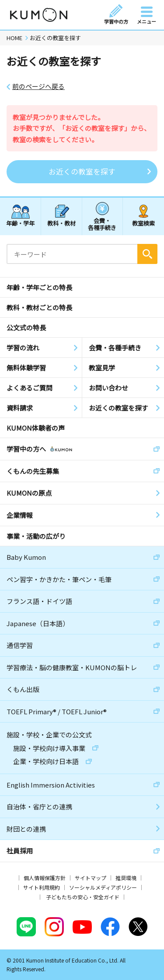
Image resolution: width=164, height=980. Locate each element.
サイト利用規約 (42, 887)
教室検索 (143, 223)
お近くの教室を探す (82, 171)
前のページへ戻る (38, 86)
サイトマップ (91, 878)
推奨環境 (126, 878)
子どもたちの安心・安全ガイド (83, 897)
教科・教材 (61, 223)
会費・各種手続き (102, 224)
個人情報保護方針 (45, 878)
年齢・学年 (20, 223)
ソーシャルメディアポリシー (103, 887)
